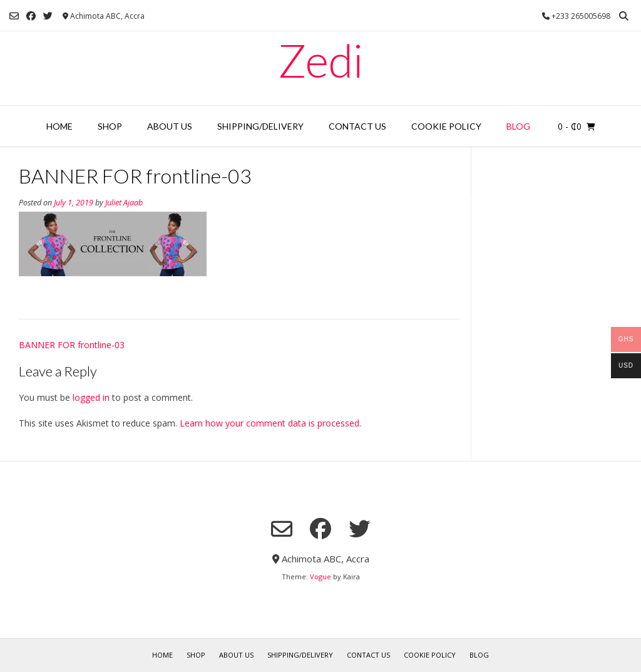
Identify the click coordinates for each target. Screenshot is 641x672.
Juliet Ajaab (124, 203)
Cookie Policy (446, 126)
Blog (518, 126)
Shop (110, 126)
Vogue (320, 576)
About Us (170, 126)
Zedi (320, 60)
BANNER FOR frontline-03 (72, 345)
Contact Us (357, 126)
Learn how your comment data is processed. (270, 423)
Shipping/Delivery (260, 126)
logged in (91, 397)
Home (59, 126)
